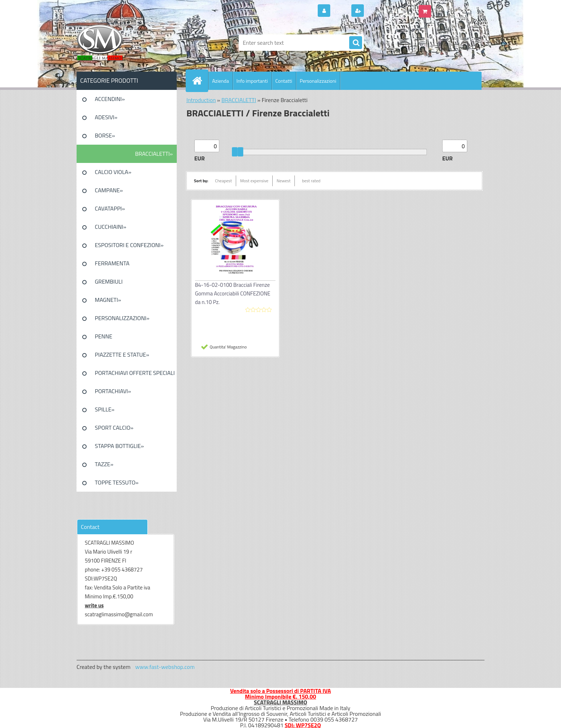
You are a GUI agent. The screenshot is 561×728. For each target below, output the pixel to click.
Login (340, 11)
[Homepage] (200, 81)
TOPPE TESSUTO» (117, 482)
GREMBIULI (109, 281)
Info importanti (252, 81)
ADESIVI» (106, 117)
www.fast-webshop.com (165, 667)
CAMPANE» (109, 190)
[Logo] (126, 43)
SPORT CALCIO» (114, 428)
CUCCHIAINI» (111, 227)
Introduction (201, 100)
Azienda (221, 81)
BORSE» (105, 135)
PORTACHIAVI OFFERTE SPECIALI (135, 373)
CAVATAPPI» (110, 208)
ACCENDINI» (110, 99)
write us (94, 605)
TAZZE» (104, 464)
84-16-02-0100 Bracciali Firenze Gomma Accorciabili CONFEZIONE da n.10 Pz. (233, 293)
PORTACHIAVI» (113, 391)
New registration (387, 11)
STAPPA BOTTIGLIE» (119, 446)
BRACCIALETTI (239, 100)
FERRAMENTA (112, 263)
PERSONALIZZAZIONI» (122, 318)
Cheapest (223, 181)
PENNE (104, 336)
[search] (356, 43)
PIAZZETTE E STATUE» (122, 355)
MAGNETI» (108, 300)
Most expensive (254, 181)
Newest (284, 181)
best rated (311, 181)
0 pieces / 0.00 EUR (457, 8)
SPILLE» (105, 409)
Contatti (284, 81)
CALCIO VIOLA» (113, 172)
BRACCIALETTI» (154, 154)
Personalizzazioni (318, 81)
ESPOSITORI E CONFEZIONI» (129, 245)
